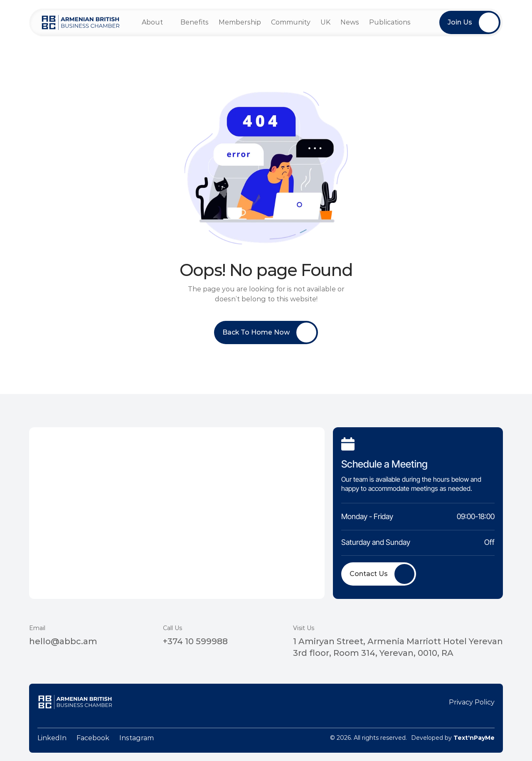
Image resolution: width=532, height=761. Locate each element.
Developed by (453, 738)
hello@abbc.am (63, 641)
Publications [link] (390, 22)
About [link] (152, 22)
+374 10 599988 (195, 641)
